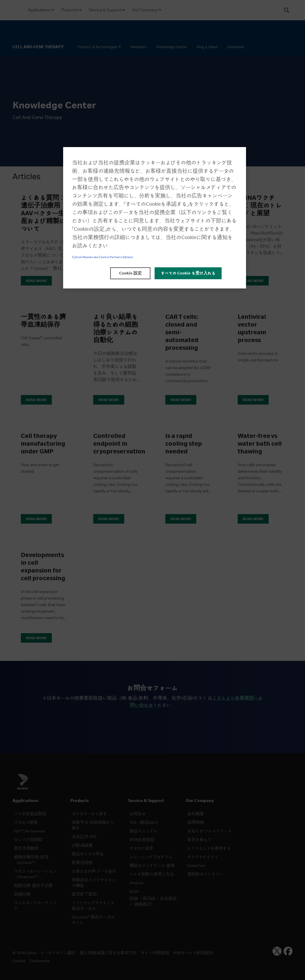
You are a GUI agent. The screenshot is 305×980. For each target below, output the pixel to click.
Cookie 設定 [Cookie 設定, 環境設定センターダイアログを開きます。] (130, 273)
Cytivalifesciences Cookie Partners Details (103, 257)
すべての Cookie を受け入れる (188, 273)
